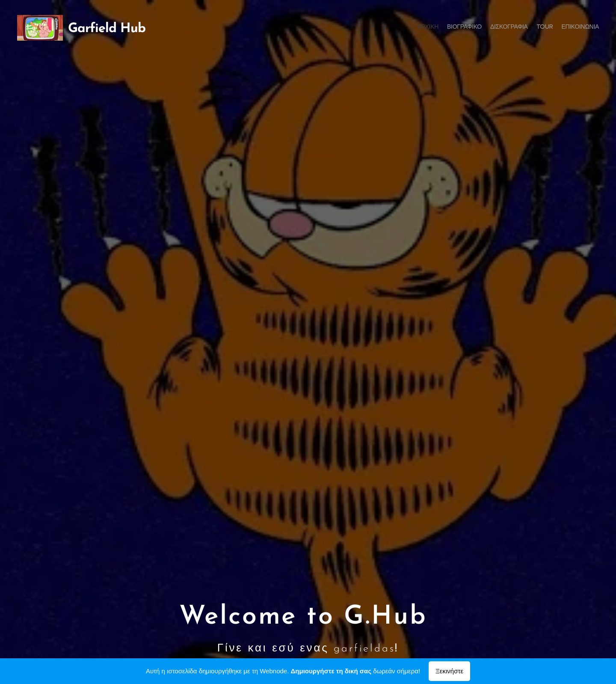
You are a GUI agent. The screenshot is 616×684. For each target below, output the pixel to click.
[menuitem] (566, 28)
